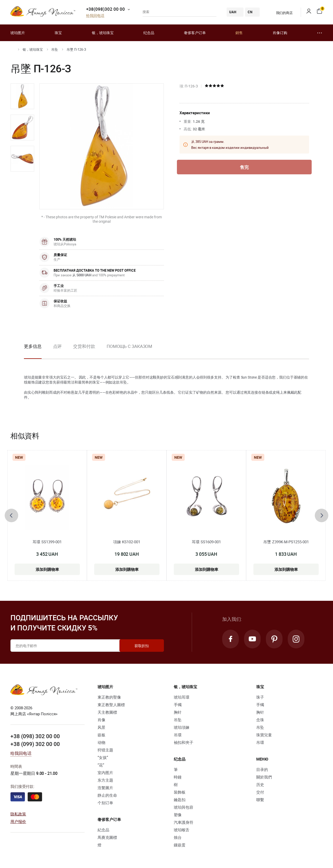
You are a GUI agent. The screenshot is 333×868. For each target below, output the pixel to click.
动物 (101, 742)
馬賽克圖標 (107, 837)
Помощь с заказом (129, 346)
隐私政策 (18, 814)
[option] (22, 96)
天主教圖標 (107, 712)
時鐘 (178, 777)
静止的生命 (107, 795)
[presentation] (11, 515)
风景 (101, 727)
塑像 (178, 815)
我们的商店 (281, 13)
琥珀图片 (18, 33)
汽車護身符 (184, 822)
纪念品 (149, 33)
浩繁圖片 (105, 788)
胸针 (178, 712)
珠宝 (58, 33)
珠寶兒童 (264, 735)
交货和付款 (84, 346)
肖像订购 (280, 33)
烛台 (178, 837)
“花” (101, 765)
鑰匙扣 (180, 800)
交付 (260, 792)
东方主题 (105, 780)
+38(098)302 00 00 (105, 9)
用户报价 (18, 821)
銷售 (239, 33)
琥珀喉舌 (182, 830)
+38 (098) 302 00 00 (35, 736)
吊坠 (55, 49)
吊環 (178, 735)
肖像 (101, 720)
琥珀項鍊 (182, 727)
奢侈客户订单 (195, 33)
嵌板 (101, 735)
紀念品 (103, 830)
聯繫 (260, 800)
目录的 (262, 769)
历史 (260, 784)
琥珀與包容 (184, 807)
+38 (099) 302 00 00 (35, 744)
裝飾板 (180, 792)
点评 (57, 346)
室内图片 (105, 773)
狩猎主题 (105, 750)
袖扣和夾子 (184, 742)
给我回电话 (95, 16)
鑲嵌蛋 (180, 845)
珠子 (260, 697)
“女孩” (103, 757)
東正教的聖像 (109, 697)
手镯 (178, 705)
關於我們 (264, 777)
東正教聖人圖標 (111, 705)
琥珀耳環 (182, 697)
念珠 (260, 720)
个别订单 (105, 803)
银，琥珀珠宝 (103, 33)
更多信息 (33, 346)
